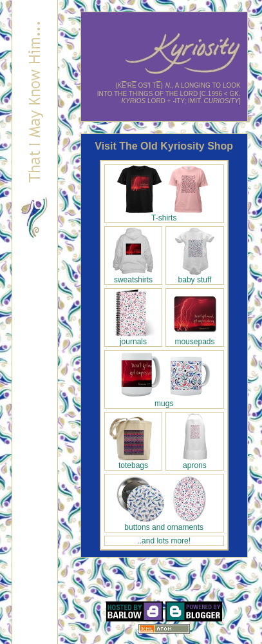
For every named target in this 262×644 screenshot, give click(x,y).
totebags (133, 462)
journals (133, 338)
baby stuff (195, 276)
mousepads (195, 338)
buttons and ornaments (164, 524)
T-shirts (164, 214)
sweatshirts (133, 276)
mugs (164, 400)
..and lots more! (164, 541)
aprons (195, 462)
